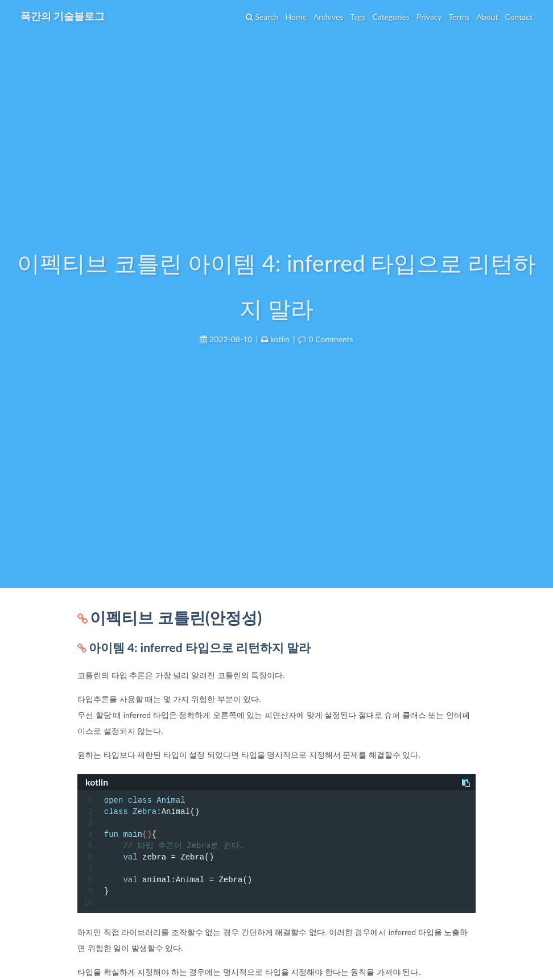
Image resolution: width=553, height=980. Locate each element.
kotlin (280, 339)
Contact (519, 17)
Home (296, 17)
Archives (329, 17)
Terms (459, 17)
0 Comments (331, 339)
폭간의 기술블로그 (63, 16)
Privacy (429, 17)
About (487, 17)
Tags (358, 17)
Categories (391, 17)
